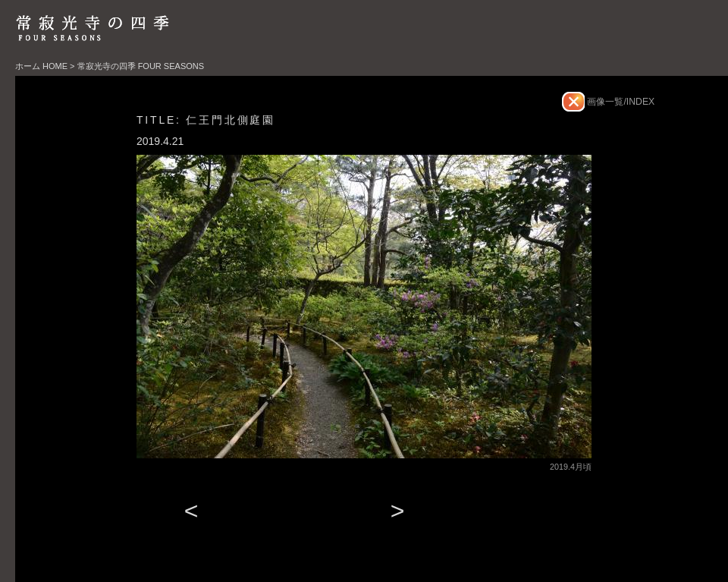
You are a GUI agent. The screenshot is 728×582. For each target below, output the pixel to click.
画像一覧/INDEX (620, 102)
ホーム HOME (41, 66)
